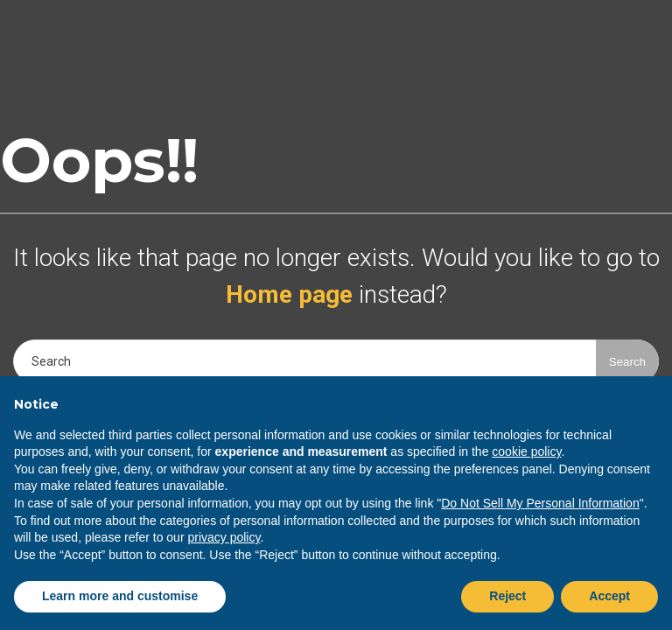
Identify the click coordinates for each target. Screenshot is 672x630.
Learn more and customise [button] (120, 596)
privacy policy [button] (224, 537)
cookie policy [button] (526, 451)
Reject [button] (507, 596)
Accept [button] (609, 596)
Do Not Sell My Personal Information (540, 503)
